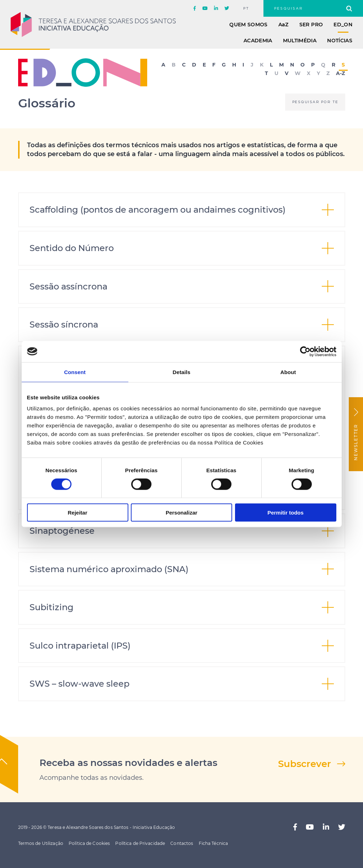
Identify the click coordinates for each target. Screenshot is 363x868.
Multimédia (300, 41)
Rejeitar (77, 513)
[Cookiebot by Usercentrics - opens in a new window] (305, 351)
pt (246, 9)
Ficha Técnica (213, 843)
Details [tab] (182, 372)
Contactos (182, 843)
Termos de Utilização (41, 843)
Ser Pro (311, 25)
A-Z (340, 74)
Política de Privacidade (140, 843)
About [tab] (288, 372)
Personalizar (181, 513)
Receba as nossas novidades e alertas (128, 763)
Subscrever (305, 764)
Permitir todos (285, 513)
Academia (258, 41)
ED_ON (343, 25)
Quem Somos (249, 25)
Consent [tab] (75, 372)
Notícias (340, 41)
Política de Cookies (89, 843)
